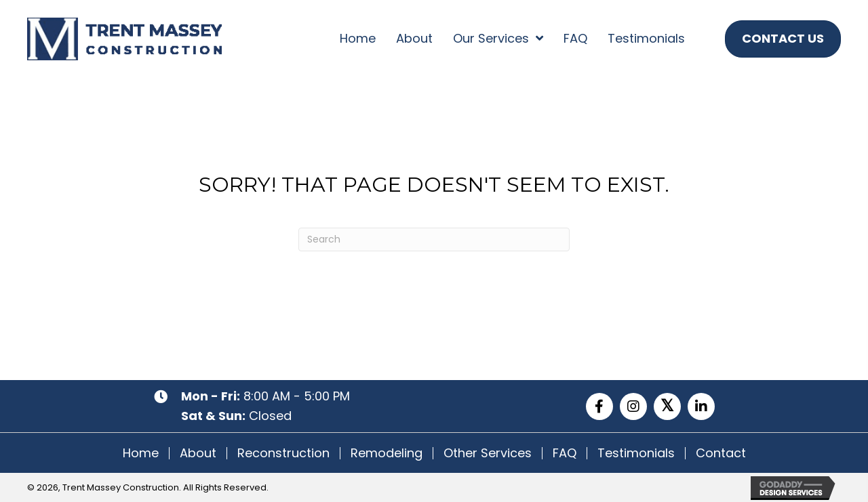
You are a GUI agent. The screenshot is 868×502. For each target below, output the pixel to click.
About (198, 453)
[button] (599, 406)
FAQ (565, 453)
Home (141, 453)
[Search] (434, 239)
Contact (721, 453)
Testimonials (636, 453)
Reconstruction (283, 453)
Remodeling (387, 453)
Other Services (488, 453)
